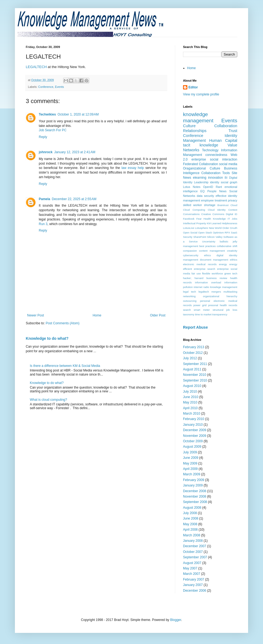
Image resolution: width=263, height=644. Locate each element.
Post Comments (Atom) (62, 323)
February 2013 (194, 347)
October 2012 (193, 353)
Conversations (191, 214)
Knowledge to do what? (47, 338)
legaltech (204, 292)
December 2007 (195, 546)
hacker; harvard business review (205, 278)
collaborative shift (227, 246)
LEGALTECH (36, 67)
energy (223, 264)
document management (214, 260)
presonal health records (223, 305)
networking (189, 296)
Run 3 (43, 224)
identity (214, 182)
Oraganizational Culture (202, 168)
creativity (232, 251)
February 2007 (194, 579)
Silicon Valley (215, 237)
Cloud (234, 205)
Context (233, 210)
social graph (229, 182)
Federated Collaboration (201, 164)
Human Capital (223, 140)
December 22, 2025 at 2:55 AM (74, 199)
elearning (200, 178)
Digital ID (232, 214)
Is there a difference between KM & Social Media (65, 366)
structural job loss (225, 310)
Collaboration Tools (215, 173)
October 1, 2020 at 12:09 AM (78, 114)
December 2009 (195, 430)
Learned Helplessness (224, 223)
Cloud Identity (217, 210)
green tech (231, 273)
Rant (219, 187)
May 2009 (190, 463)
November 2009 (195, 436)
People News (217, 191)
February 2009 (194, 480)
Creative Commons (213, 214)
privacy (233, 200)
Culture (189, 126)
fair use (196, 273)
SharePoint (200, 237)
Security (188, 237)
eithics (234, 260)
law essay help (133, 168)
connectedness (216, 155)
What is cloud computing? (48, 400)
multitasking (230, 292)
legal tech (190, 292)
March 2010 (192, 414)
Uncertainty (209, 241)
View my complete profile (201, 94)
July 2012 (190, 358)
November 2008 (195, 496)
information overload (208, 282)
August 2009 (192, 447)
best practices (208, 246)
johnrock (46, 152)
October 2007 (193, 552)
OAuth (234, 228)
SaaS (234, 233)
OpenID (208, 187)
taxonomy (189, 314)
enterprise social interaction (214, 159)
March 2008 (192, 535)
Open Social (190, 233)
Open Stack (205, 233)
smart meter (202, 310)
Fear (199, 219)
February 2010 (194, 419)
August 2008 (192, 508)
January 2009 (193, 485)
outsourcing (190, 301)
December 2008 (195, 491)
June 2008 (191, 518)
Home (97, 315)
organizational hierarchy (220, 296)
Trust (233, 131)
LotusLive (189, 228)
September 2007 (195, 557)
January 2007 (193, 585)
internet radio (201, 287)
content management (212, 251)
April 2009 (190, 469)
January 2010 (193, 425)
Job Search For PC (53, 130)
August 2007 (192, 563)
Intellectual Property (195, 223)
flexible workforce (212, 273)
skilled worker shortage (199, 205)
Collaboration (226, 126)
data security (206, 196)
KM (209, 223)
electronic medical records (200, 264)
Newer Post (36, 315)
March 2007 (192, 574)
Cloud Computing (194, 210)
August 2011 (192, 369)
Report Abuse (195, 327)
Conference (46, 87)
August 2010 (192, 386)
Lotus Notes (192, 187)
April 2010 (190, 408)
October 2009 (193, 441)
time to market (203, 314)
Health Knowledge (215, 219)
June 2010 (191, 397)
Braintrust (223, 205)
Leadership (201, 182)
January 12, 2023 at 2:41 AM (75, 152)
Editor (193, 87)
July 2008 (190, 513)
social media (228, 164)
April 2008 (190, 530)
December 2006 (195, 591)
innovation (215, 178)
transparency (220, 314)
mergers (216, 292)
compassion (190, 251)
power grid (200, 305)
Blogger (176, 620)
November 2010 (195, 375)
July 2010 (190, 392)
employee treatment (214, 200)
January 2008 (193, 541)
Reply (43, 137)
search (187, 310)
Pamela (44, 199)
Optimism (218, 233)
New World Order (219, 228)
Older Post (158, 315)
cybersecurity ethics (197, 255)
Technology (210, 150)
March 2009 (192, 474)
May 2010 (190, 402)
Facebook (189, 219)
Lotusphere (201, 228)
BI (226, 178)
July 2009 (190, 452)
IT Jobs (232, 219)
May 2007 (190, 568)
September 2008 (195, 502)
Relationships (195, 131)
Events (60, 87)
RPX (227, 233)
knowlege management (224, 287)
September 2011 (195, 364)
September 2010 (195, 380)
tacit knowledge (201, 145)
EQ (203, 191)
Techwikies (47, 114)
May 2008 (190, 524)
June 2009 (191, 458)
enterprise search (205, 269)
